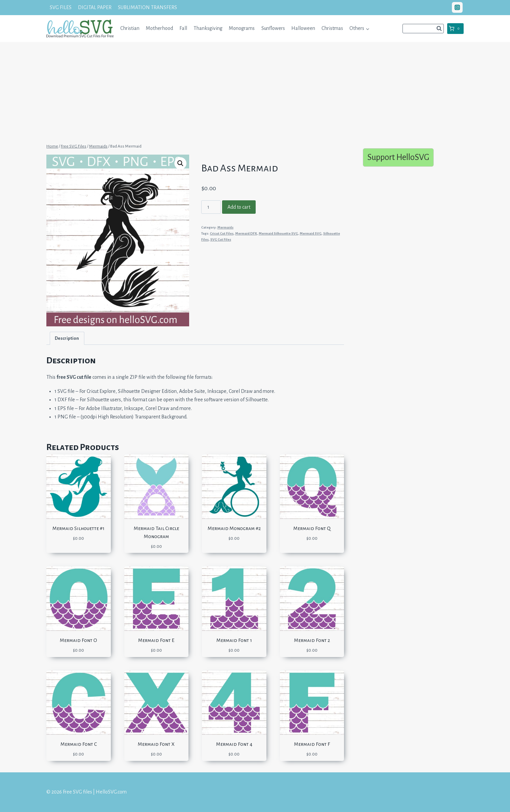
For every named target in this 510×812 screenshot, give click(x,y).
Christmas (332, 28)
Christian (130, 28)
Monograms (242, 28)
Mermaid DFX (246, 233)
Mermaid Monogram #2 (234, 528)
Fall (183, 28)
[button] (367, 28)
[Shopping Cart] (455, 29)
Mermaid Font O (78, 640)
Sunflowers (273, 28)
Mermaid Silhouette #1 (78, 528)
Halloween (303, 28)
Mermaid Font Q (312, 528)
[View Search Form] (423, 29)
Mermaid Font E (156, 640)
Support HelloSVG (398, 157)
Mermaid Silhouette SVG (278, 233)
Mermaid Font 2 (312, 640)
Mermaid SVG (311, 233)
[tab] (67, 338)
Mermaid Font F (312, 744)
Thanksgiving (208, 28)
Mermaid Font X (156, 744)
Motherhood (159, 28)
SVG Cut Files (221, 239)
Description (67, 338)
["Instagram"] (457, 7)
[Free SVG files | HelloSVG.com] (80, 28)
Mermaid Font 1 (234, 640)
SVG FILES (61, 7)
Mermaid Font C (79, 744)
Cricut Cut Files (222, 233)
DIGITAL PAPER (95, 7)
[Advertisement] (255, 92)
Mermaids (225, 227)
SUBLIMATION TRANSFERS (147, 7)
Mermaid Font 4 (234, 744)
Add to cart (239, 207)
